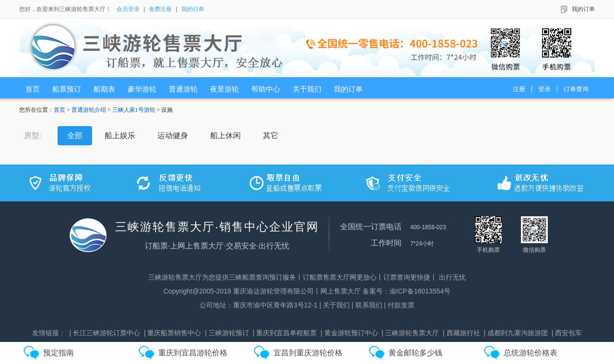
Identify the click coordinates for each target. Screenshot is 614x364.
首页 (59, 110)
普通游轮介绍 (89, 110)
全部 (75, 135)
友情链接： (49, 333)
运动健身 (173, 135)
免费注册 (160, 9)
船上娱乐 (120, 135)
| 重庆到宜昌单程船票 (285, 333)
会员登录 (128, 9)
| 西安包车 (567, 333)
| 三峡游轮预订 (227, 333)
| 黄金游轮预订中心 (349, 333)
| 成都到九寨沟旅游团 (516, 333)
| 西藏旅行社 (461, 333)
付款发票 (401, 305)
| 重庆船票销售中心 (173, 333)
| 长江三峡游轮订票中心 (105, 333)
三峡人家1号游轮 (134, 110)
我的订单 (193, 9)
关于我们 (336, 305)
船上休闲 (225, 135)
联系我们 (369, 305)
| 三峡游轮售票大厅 (411, 333)
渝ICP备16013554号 (420, 291)
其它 (271, 135)
